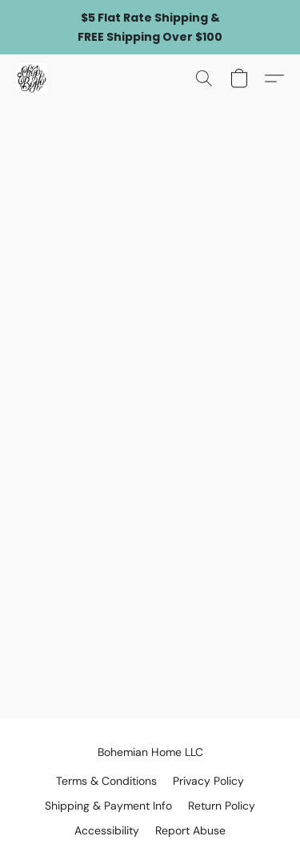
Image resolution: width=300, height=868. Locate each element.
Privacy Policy (208, 781)
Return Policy (222, 806)
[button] (32, 78)
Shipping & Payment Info (108, 806)
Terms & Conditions (106, 781)
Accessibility (107, 830)
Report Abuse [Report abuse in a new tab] (190, 830)
